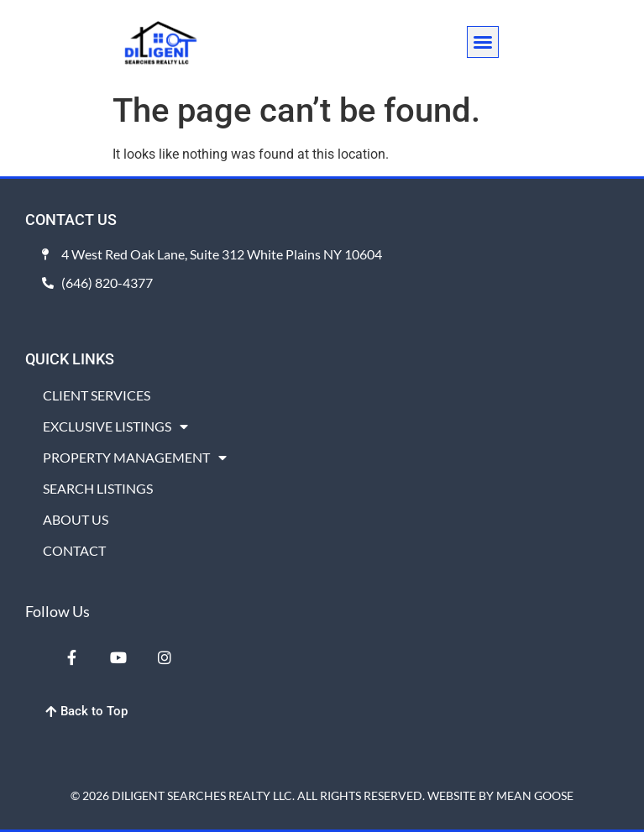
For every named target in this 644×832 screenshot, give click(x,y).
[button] (483, 42)
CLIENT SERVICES (97, 395)
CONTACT (74, 550)
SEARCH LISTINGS (98, 488)
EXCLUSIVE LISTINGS (115, 426)
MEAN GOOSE (535, 795)
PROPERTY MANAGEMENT (135, 457)
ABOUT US (76, 519)
